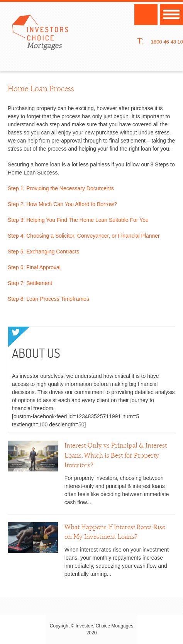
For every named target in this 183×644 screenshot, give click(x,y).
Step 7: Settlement (30, 283)
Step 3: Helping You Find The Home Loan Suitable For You (78, 220)
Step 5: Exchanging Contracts (43, 252)
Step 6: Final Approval (34, 267)
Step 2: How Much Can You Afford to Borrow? (62, 204)
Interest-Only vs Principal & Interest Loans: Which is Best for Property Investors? (116, 455)
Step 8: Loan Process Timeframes (48, 299)
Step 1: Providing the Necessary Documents (61, 188)
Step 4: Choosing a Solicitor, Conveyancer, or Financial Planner (84, 236)
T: (140, 41)
